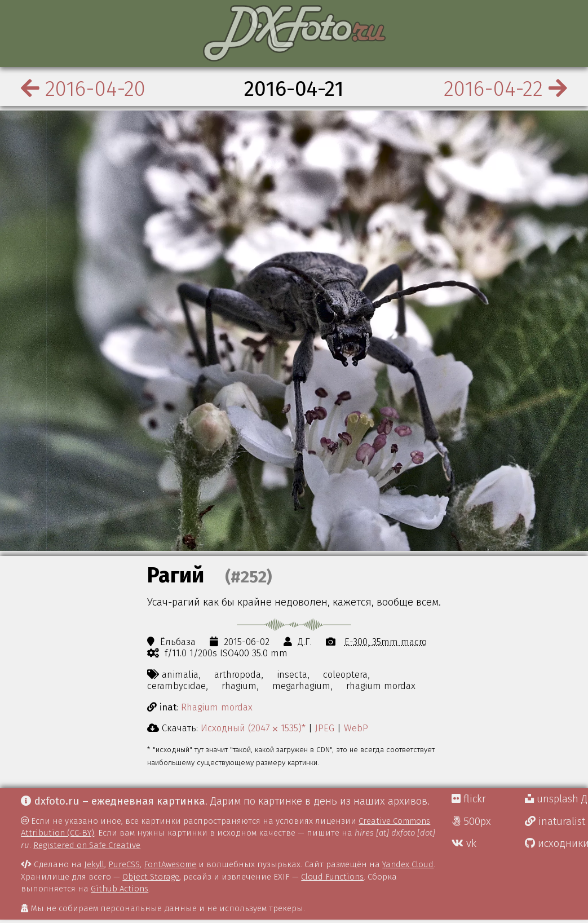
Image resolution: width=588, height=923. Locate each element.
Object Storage (151, 877)
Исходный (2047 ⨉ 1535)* (253, 728)
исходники (556, 843)
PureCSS (124, 864)
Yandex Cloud (408, 864)
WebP (356, 728)
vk (464, 843)
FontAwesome (170, 864)
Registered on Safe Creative (87, 845)
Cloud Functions (332, 877)
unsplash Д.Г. (556, 799)
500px (471, 822)
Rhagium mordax (217, 707)
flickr (469, 799)
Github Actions (120, 889)
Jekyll (94, 864)
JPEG (325, 728)
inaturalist (555, 822)
